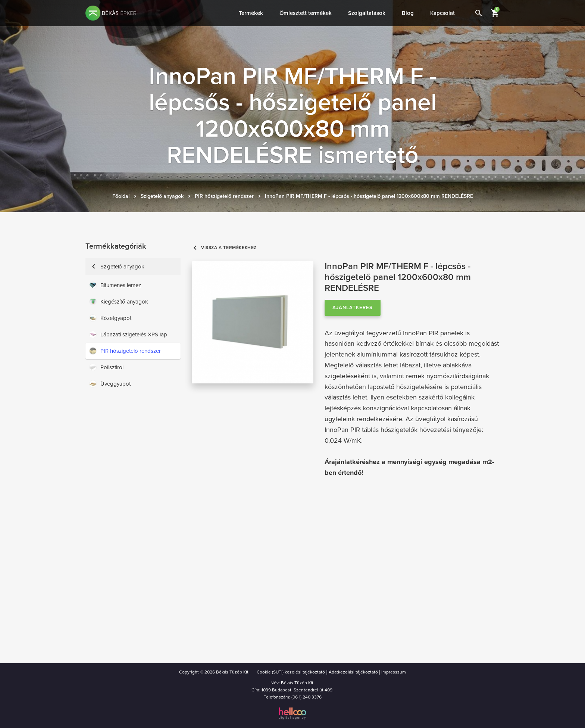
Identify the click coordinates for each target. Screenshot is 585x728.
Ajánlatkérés (353, 308)
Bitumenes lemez (115, 285)
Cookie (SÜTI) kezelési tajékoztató (291, 672)
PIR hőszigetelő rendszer (224, 196)
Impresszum (394, 672)
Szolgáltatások (367, 13)
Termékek (251, 13)
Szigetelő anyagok (162, 196)
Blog (408, 13)
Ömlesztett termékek (306, 13)
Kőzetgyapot (110, 318)
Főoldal (121, 196)
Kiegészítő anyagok (119, 302)
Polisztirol (106, 367)
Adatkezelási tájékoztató (353, 672)
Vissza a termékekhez (224, 248)
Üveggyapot (110, 384)
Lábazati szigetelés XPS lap (128, 335)
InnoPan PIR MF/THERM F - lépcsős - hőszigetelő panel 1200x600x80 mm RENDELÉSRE (369, 196)
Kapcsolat (442, 13)
